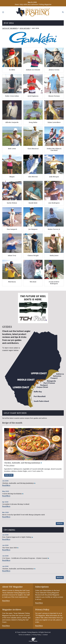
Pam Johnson (10, 465)
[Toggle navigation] (3, 12)
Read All (60, 577)
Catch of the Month (10, 28)
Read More (9, 475)
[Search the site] (63, 12)
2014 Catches (25, 28)
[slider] (33, 38)
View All (60, 523)
